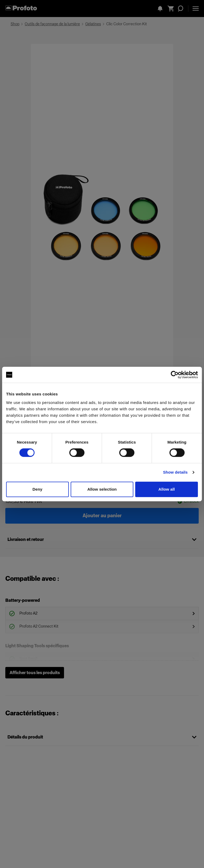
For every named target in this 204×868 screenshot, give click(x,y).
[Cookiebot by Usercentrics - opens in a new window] (175, 375)
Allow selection (102, 489)
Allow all (167, 489)
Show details (175, 472)
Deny (37, 489)
